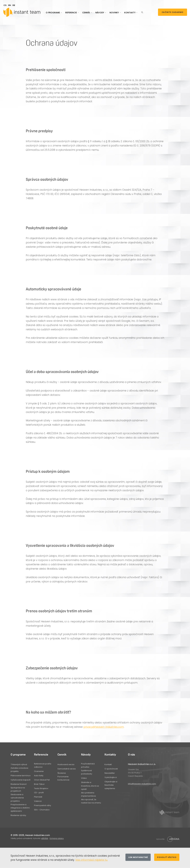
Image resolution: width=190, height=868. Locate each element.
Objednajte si (111, 782)
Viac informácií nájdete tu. (92, 860)
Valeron (38, 801)
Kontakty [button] (130, 13)
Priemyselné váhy (43, 805)
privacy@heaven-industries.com (104, 727)
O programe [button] (53, 13)
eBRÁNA (45, 838)
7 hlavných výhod (19, 764)
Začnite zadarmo (173, 12)
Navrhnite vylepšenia (110, 787)
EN (10, 5)
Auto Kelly (39, 776)
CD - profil (39, 793)
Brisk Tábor (39, 784)
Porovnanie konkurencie (63, 778)
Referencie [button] (71, 13)
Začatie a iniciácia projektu (19, 770)
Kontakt (108, 764)
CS (5, 5)
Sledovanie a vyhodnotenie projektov (17, 798)
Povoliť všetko (167, 857)
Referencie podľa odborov (43, 765)
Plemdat (38, 797)
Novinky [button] (114, 13)
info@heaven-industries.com (142, 784)
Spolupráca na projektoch (18, 789)
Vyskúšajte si (111, 777)
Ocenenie (39, 771)
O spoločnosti (111, 769)
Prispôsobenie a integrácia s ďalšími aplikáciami (20, 808)
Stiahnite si (86, 782)
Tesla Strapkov (41, 788)
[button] (142, 12)
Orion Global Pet (42, 780)
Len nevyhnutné (138, 857)
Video (84, 778)
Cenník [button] (86, 13)
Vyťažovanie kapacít (20, 780)
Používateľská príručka (88, 765)
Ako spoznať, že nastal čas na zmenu (91, 801)
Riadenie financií (19, 784)
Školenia (62, 773)
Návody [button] (100, 13)
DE (14, 5)
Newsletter (110, 773)
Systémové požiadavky (87, 772)
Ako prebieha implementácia (88, 794)
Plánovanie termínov (21, 776)
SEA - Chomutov (42, 810)
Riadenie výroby (18, 815)
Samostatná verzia (67, 769)
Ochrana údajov (57, 838)
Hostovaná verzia (66, 764)
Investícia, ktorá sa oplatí (90, 788)
